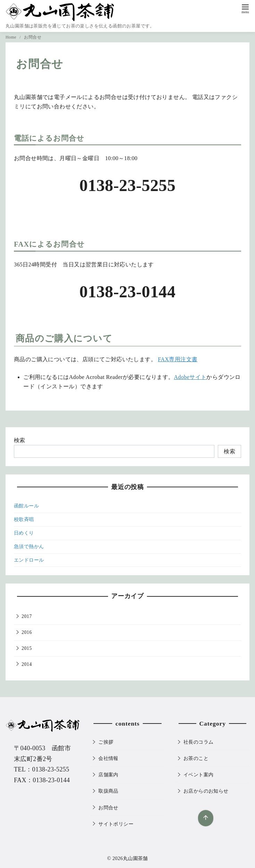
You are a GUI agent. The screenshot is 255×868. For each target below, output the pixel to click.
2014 (27, 664)
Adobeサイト (190, 377)
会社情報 (108, 758)
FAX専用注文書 (178, 359)
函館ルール (26, 506)
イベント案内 (198, 775)
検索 (20, 440)
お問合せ (33, 37)
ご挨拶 (106, 742)
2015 (27, 648)
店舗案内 (108, 775)
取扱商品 (108, 791)
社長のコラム (198, 742)
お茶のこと (196, 758)
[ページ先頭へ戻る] (204, 816)
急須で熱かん (29, 547)
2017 (27, 616)
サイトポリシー (116, 824)
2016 (27, 632)
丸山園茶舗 (135, 858)
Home (11, 37)
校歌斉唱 (24, 519)
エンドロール (29, 560)
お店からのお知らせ (206, 791)
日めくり (24, 533)
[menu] (245, 8)
